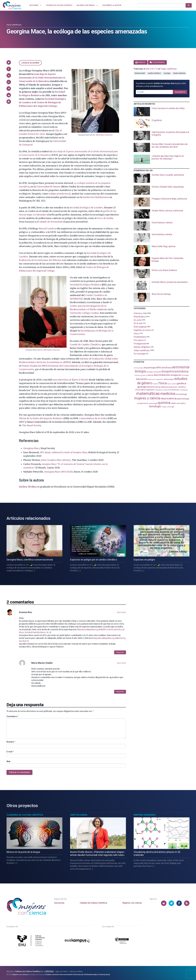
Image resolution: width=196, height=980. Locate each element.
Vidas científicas (14, 25)
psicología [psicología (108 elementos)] (153, 403)
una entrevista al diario (71, 380)
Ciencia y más (140, 313)
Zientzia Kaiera (79, 815)
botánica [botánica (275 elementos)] (183, 371)
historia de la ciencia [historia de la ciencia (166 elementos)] (157, 387)
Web (8, 761)
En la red (138, 323)
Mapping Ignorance (145, 815)
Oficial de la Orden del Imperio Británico (41, 418)
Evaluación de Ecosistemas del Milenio (40, 260)
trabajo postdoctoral (59, 194)
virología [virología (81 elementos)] (164, 407)
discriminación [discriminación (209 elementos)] (162, 375)
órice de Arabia (105, 218)
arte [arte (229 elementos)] (159, 367)
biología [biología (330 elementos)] (140, 371)
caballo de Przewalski (51, 222)
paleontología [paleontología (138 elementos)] (183, 399)
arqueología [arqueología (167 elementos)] (150, 368)
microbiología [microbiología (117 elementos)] (181, 394)
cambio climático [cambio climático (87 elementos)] (141, 375)
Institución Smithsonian (96, 197)
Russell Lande (46, 228)
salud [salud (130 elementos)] (173, 403)
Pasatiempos (140, 337)
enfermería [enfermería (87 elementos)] (151, 379)
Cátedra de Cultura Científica (93, 903)
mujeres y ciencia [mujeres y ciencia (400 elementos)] (147, 398)
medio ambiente (179, 73)
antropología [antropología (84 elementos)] (138, 368)
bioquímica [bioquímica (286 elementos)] (169, 371)
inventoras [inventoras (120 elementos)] (174, 390)
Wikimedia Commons (104, 135)
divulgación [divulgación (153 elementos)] (176, 375)
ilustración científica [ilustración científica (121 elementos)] (177, 387)
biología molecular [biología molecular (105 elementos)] (154, 372)
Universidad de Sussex (48, 187)
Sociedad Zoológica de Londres (86, 208)
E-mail (10, 752)
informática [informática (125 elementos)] (140, 390)
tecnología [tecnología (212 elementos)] (155, 406)
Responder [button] (120, 652)
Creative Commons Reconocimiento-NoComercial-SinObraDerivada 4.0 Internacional (78, 975)
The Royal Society (31, 425)
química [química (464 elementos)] (164, 403)
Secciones (59, 903)
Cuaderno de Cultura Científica (25, 815)
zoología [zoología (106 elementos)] (171, 407)
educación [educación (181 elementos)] (141, 379)
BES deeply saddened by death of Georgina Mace (64, 452)
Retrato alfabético (142, 347)
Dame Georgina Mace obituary (56, 460)
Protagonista (140, 344)
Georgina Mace (31, 448)
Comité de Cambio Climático (85, 345)
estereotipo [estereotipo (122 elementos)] (169, 379)
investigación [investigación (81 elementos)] (184, 390)
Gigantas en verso (142, 330)
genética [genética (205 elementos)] (181, 383)
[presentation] (162, 112)
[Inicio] (12, 5)
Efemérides (139, 317)
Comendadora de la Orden (93, 418)
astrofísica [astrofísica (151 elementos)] (166, 368)
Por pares (138, 340)
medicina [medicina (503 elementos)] (168, 394)
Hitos (136, 333)
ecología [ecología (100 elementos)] (185, 375)
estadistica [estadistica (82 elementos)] (159, 379)
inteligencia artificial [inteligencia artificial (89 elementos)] (162, 390)
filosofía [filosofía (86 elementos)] (155, 384)
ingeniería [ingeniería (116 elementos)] (150, 390)
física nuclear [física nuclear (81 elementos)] (172, 384)
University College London (84, 313)
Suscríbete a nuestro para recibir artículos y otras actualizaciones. (161, 85)
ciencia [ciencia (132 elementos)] (150, 375)
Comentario (13, 716)
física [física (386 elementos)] (163, 383)
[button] (9, 62)
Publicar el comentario (19, 772)
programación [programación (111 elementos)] (143, 403)
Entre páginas (140, 327)
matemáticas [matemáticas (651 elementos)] (148, 394)
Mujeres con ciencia (132, 903)
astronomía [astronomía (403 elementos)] (181, 367)
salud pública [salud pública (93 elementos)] (181, 403)
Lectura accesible (30, 63)
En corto (137, 320)
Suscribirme (180, 92)
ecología (167, 73)
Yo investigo (139, 354)
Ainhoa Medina (28, 487)
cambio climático (154, 73)
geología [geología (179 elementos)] (142, 387)
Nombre (11, 742)
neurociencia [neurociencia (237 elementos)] (168, 398)
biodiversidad (140, 73)
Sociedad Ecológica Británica (85, 285)
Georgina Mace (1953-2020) (58, 472)
